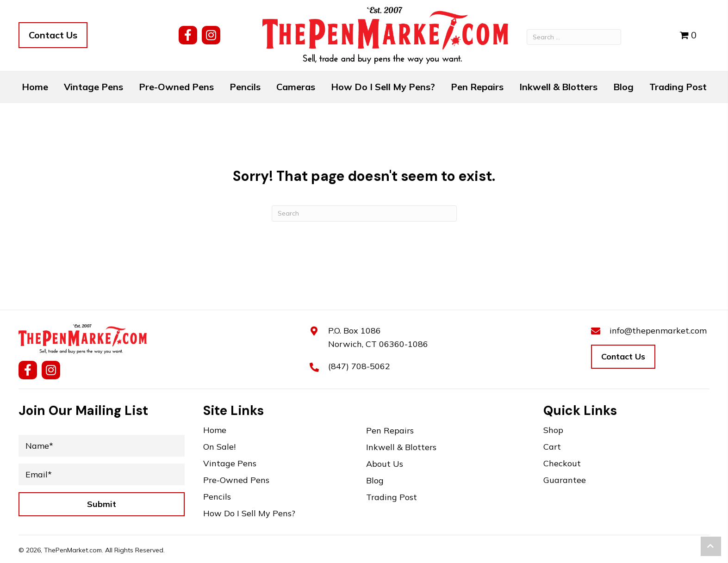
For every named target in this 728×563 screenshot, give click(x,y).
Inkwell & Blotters (401, 448)
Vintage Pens (230, 464)
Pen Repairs (390, 431)
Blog (375, 481)
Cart (552, 447)
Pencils (217, 497)
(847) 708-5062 (359, 366)
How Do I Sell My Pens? (249, 514)
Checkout (562, 464)
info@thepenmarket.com (658, 331)
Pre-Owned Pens (236, 480)
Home (215, 430)
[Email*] (102, 474)
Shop (553, 430)
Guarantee (565, 480)
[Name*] (102, 446)
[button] (188, 35)
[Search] (364, 213)
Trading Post (392, 498)
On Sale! (219, 447)
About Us (385, 464)
